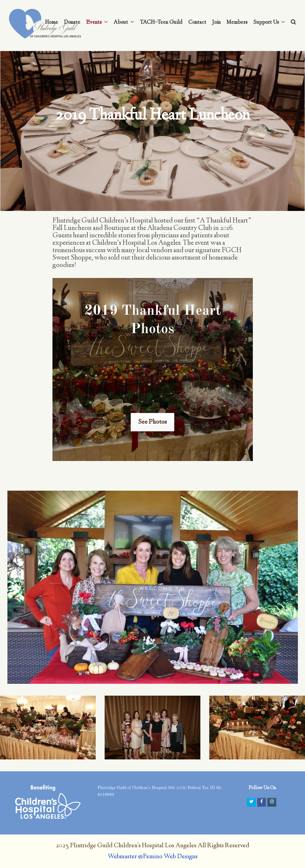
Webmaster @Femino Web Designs (153, 857)
